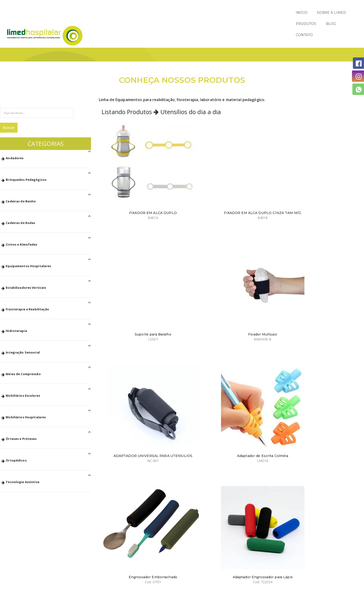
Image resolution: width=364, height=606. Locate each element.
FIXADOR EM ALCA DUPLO (130, 161)
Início (275, 37)
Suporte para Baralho (260, 161)
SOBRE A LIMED (263, 13)
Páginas (292, 37)
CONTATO (346, 13)
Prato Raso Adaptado (195, 485)
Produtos (312, 37)
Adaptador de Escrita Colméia (195, 242)
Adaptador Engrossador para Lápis (325, 244)
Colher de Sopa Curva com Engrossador (260, 406)
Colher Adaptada (260, 323)
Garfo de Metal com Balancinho (325, 323)
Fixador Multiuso (324, 161)
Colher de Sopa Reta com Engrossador (325, 406)
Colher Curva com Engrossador (195, 404)
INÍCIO (233, 13)
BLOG (323, 13)
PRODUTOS (298, 13)
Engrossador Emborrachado (260, 242)
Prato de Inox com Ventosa (260, 485)
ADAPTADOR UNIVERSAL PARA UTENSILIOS (130, 244)
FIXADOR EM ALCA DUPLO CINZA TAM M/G (195, 163)
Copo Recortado (195, 323)
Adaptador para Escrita (130, 323)
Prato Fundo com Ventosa (131, 485)
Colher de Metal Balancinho (130, 404)
